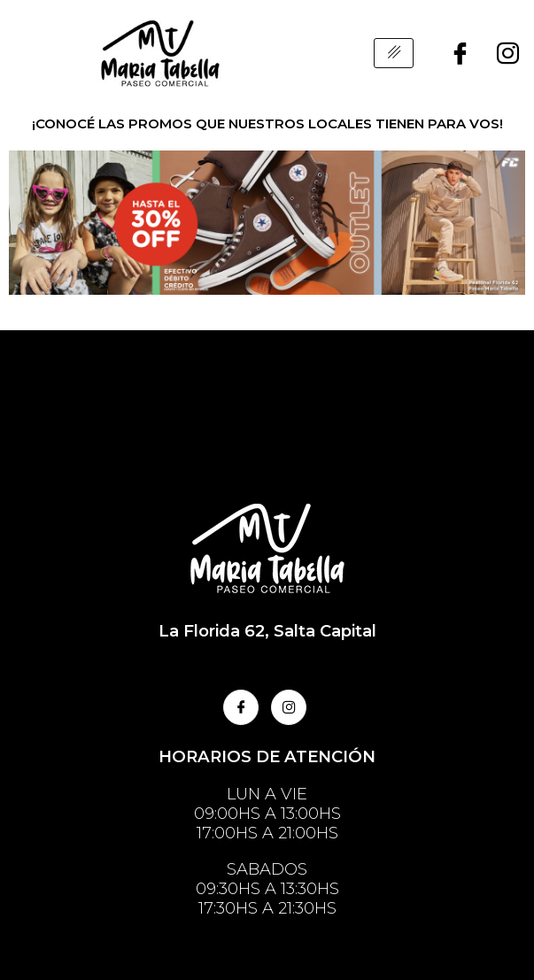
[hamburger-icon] (394, 53)
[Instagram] (508, 53)
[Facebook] (460, 53)
